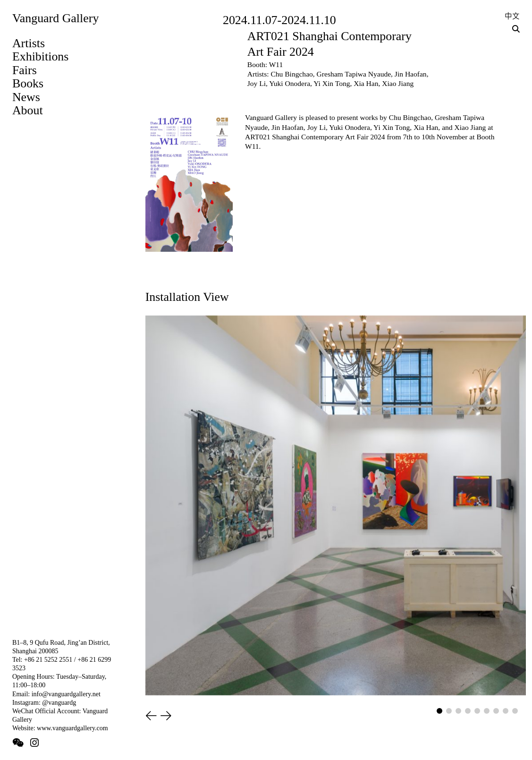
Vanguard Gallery (55, 18)
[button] (151, 716)
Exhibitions (40, 56)
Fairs (25, 70)
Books (28, 83)
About (28, 110)
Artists (29, 43)
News (26, 97)
